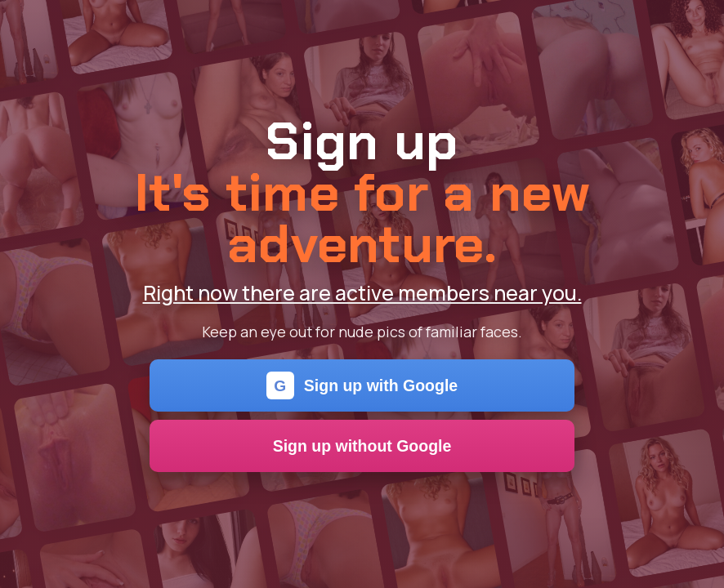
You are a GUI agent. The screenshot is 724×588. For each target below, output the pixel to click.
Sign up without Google (362, 446)
